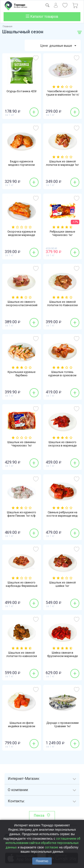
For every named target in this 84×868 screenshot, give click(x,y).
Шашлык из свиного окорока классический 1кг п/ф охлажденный (22, 305)
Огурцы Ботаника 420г (22, 91)
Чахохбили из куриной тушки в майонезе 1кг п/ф (62, 95)
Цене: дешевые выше (58, 46)
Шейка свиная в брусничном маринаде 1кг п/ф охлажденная (62, 656)
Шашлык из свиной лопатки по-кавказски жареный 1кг (22, 656)
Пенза (39, 815)
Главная (8, 26)
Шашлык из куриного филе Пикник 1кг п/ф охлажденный (22, 516)
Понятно (42, 861)
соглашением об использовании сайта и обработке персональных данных (43, 843)
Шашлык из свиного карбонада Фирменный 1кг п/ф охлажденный (22, 586)
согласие (52, 847)
